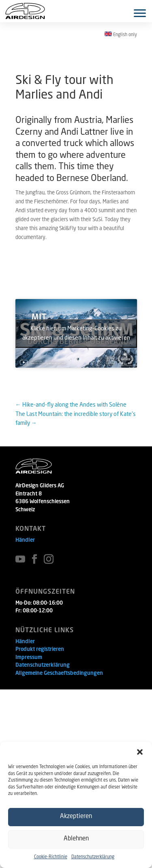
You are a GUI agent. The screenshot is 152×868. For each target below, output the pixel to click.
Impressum (29, 658)
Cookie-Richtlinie (51, 857)
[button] (140, 752)
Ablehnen (76, 839)
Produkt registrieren (40, 649)
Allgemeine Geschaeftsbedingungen (59, 673)
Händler (25, 540)
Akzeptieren (76, 817)
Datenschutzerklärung (93, 857)
